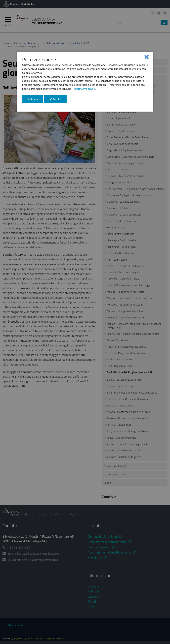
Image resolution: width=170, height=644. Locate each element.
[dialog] (85, 82)
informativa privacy (85, 89)
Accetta (58, 100)
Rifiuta (35, 100)
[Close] (147, 57)
